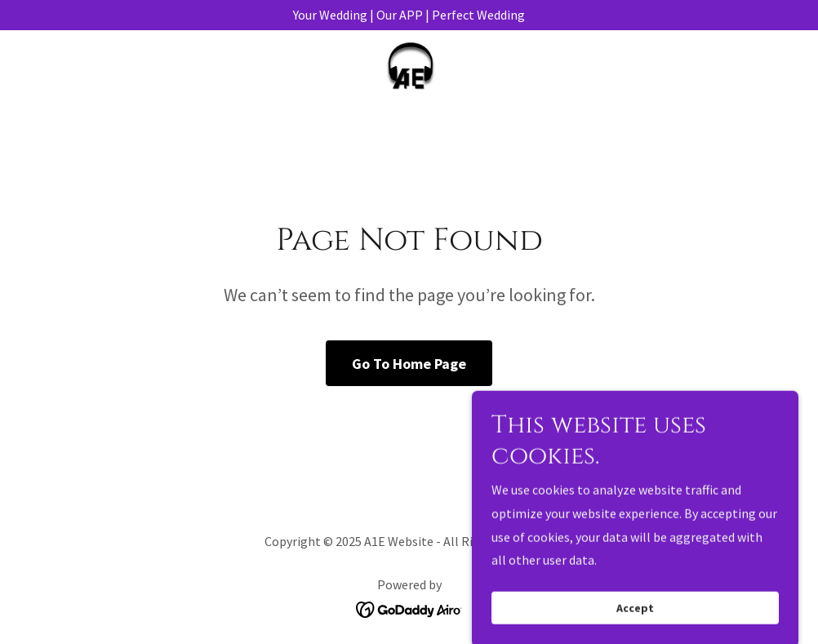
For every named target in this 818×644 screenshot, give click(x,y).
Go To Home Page (409, 364)
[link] (409, 69)
